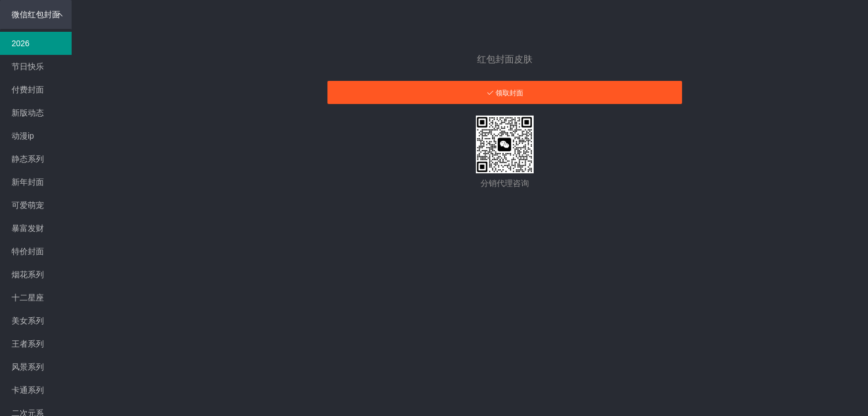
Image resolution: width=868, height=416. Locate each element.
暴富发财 (28, 228)
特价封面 (28, 251)
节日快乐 (28, 66)
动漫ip (23, 136)
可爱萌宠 (28, 205)
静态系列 (28, 159)
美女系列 (28, 321)
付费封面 (28, 90)
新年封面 (28, 182)
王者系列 (28, 344)
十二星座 (28, 298)
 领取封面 (505, 93)
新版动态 (28, 113)
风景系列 (28, 367)
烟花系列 (28, 274)
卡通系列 (28, 390)
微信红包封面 (37, 14)
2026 (21, 43)
